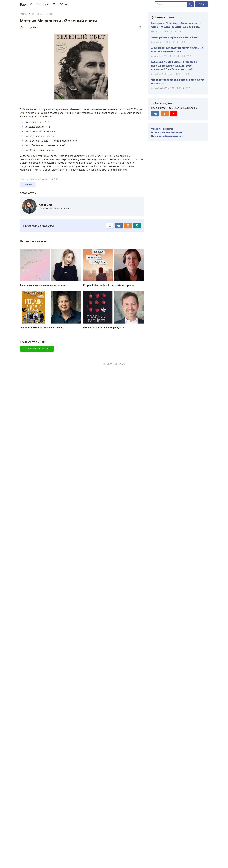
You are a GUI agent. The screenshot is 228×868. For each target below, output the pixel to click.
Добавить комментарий (37, 349)
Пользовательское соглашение (167, 132)
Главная (24, 14)
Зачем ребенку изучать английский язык (175, 37)
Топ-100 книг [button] (61, 4)
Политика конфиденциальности (167, 136)
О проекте (156, 129)
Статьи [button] (42, 4)
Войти (202, 4)
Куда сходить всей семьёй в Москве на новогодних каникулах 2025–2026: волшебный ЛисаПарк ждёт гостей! (174, 65)
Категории (36, 14)
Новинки (49, 14)
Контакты (168, 129)
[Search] (171, 4)
